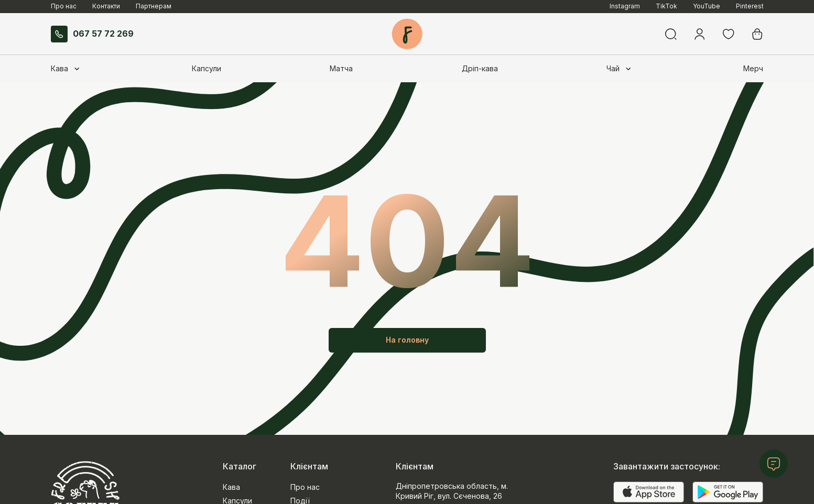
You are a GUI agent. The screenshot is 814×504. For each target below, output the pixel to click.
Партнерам (154, 6)
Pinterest (750, 6)
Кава (231, 487)
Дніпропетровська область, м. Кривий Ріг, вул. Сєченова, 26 (452, 491)
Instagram (625, 6)
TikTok (666, 6)
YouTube (707, 6)
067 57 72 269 (92, 34)
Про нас (64, 6)
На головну (407, 340)
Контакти (106, 6)
